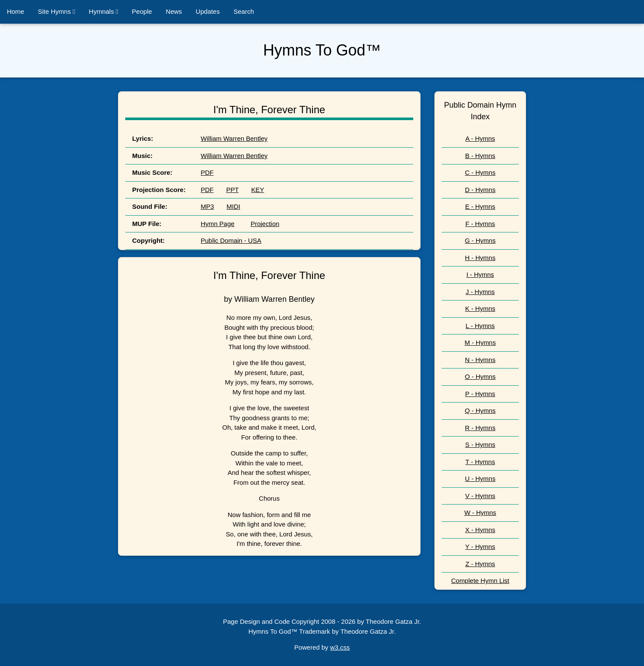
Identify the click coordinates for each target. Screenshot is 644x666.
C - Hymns (480, 172)
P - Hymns (480, 394)
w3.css (340, 647)
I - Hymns (480, 274)
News (174, 11)
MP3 (207, 206)
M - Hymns (480, 342)
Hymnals (103, 11)
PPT (232, 190)
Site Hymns (56, 11)
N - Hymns (480, 360)
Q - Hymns (480, 410)
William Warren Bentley (234, 138)
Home (15, 11)
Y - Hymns (480, 547)
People (142, 11)
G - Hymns (480, 240)
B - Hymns (480, 156)
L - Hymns (480, 326)
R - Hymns (480, 428)
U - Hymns (480, 479)
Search (244, 11)
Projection (265, 224)
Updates (208, 11)
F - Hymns (480, 224)
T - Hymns (480, 462)
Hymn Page (217, 224)
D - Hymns (480, 190)
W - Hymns (480, 513)
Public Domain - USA (231, 240)
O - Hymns (480, 376)
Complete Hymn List (480, 581)
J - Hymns (480, 292)
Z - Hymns (480, 564)
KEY (258, 190)
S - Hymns (480, 445)
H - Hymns (480, 258)
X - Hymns (480, 530)
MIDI (233, 206)
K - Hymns (480, 308)
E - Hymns (480, 206)
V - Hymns (480, 496)
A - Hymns (480, 138)
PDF (207, 172)
